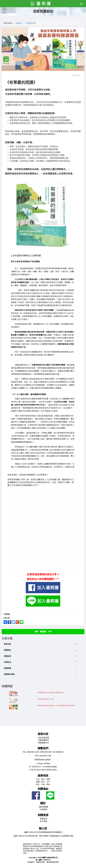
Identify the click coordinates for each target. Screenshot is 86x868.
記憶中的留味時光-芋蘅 (46, 699)
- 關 (43, 807)
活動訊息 (8, 662)
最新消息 (8, 644)
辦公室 (43, 828)
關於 (43, 803)
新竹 (43, 782)
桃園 (38, 782)
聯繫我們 (43, 748)
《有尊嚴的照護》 (31, 23)
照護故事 (8, 656)
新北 (43, 779)
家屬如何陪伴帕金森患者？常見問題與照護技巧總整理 (56, 706)
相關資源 (43, 815)
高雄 (48, 784)
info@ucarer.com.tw (43, 759)
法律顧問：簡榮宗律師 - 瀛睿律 (43, 862)
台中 (48, 782)
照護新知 (19, 23)
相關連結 (43, 789)
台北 (38, 779)
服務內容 (43, 734)
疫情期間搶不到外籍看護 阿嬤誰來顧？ (51, 693)
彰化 (38, 784)
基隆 (48, 779)
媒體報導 (8, 668)
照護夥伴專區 (9, 674)
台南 (43, 784)
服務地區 (43, 775)
